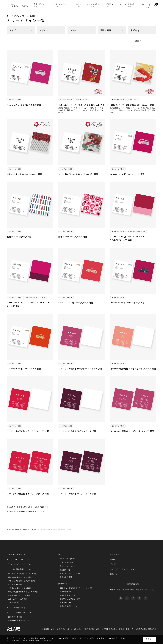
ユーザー (149, 5)
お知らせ (114, 559)
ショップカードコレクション (122, 569)
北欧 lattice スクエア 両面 (19, 237)
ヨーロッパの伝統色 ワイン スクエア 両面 (77, 494)
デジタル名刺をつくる (16, 608)
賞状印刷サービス (67, 602)
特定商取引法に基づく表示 (112, 629)
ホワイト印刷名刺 (15, 584)
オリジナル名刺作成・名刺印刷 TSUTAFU (22, 530)
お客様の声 (115, 554)
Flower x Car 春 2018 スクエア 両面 (76, 303)
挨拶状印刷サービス (68, 595)
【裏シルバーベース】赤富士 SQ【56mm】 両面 (132, 105)
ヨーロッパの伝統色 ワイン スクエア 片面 (77, 431)
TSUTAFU (20, 5)
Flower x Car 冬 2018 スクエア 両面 (127, 303)
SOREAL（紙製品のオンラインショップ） (76, 588)
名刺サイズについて (68, 566)
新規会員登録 (131, 5)
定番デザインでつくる (16, 554)
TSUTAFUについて (67, 559)
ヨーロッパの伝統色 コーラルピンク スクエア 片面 (133, 369)
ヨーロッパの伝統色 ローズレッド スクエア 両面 (132, 431)
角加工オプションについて (70, 573)
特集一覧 (114, 574)
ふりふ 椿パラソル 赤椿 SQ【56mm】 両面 (78, 174)
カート (156, 5)
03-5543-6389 (128, 590)
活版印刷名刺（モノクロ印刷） (20, 577)
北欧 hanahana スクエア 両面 (73, 237)
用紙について (65, 570)
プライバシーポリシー (65, 629)
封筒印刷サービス (67, 592)
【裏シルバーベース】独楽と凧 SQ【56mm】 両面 (81, 105)
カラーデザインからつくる (18, 559)
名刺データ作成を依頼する (19, 620)
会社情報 (44, 629)
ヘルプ (121, 5)
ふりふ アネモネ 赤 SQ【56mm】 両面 (25, 174)
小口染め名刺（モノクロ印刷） (20, 588)
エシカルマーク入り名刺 (18, 599)
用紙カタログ (110, 5)
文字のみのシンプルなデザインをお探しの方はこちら (28, 507)
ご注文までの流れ (67, 562)
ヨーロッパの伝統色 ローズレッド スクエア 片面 (80, 369)
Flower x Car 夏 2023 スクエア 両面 (127, 174)
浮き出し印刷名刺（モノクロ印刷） (22, 581)
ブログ (113, 564)
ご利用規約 (88, 629)
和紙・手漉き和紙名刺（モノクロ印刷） (24, 592)
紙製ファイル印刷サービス (70, 599)
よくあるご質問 (66, 577)
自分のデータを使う (16, 617)
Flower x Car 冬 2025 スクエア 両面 (24, 105)
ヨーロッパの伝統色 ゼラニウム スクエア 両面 (28, 494)
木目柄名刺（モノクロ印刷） (19, 595)
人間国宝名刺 (13, 603)
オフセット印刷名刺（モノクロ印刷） (23, 574)
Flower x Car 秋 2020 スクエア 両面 (24, 369)
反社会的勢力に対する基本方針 (144, 629)
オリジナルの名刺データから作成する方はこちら (26, 512)
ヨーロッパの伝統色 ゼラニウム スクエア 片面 (28, 431)
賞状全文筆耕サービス (68, 606)
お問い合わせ (133, 584)
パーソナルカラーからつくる (19, 564)
